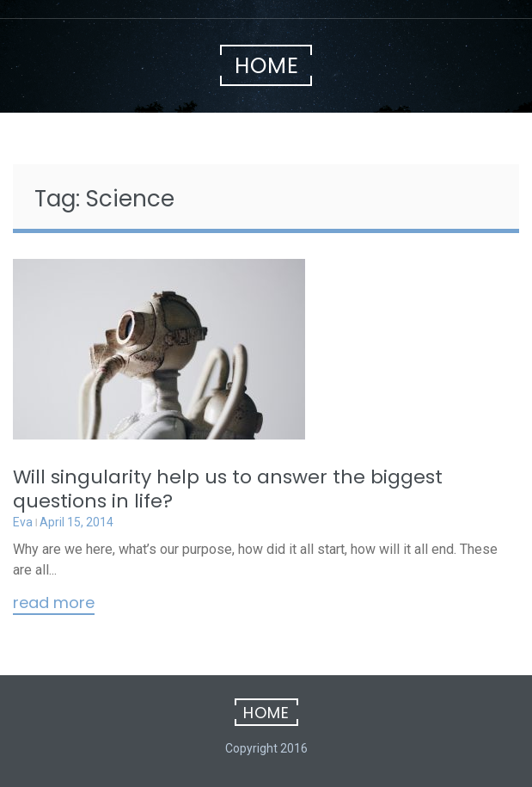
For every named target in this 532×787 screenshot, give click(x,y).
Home (267, 66)
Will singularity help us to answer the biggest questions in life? (228, 489)
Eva (23, 522)
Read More (54, 604)
